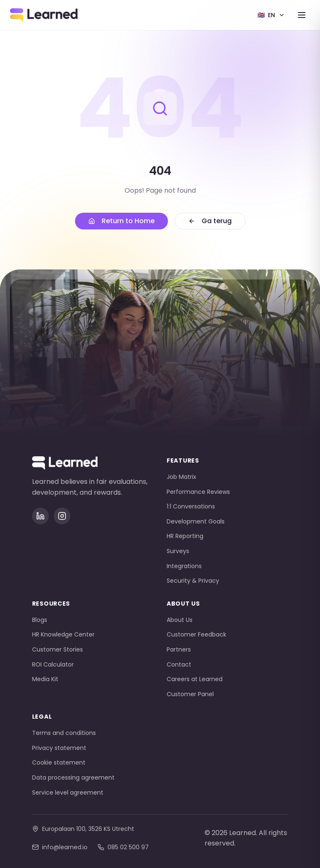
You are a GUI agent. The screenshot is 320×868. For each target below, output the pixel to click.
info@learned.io (60, 847)
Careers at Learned (195, 679)
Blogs (40, 620)
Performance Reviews (198, 492)
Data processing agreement (73, 777)
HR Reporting (185, 536)
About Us (180, 620)
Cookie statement (59, 762)
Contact (179, 664)
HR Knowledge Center (63, 634)
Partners (179, 649)
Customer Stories (57, 649)
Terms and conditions (64, 733)
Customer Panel (190, 694)
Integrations (184, 566)
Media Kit (45, 679)
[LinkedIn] (40, 516)
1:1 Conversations (191, 506)
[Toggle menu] (302, 15)
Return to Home (121, 221)
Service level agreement (68, 793)
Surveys (178, 551)
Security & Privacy (193, 581)
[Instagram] (62, 516)
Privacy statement (59, 748)
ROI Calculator (53, 664)
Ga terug (210, 221)
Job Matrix (181, 477)
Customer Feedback (196, 634)
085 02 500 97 (123, 847)
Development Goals (196, 521)
